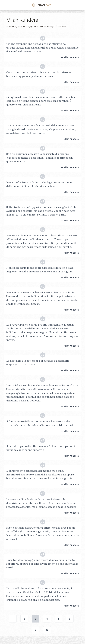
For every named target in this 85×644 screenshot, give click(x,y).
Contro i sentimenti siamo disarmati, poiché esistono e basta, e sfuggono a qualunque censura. (40, 74)
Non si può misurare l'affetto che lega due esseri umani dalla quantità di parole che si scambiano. (40, 184)
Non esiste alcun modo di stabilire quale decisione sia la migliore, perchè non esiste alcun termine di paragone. (40, 270)
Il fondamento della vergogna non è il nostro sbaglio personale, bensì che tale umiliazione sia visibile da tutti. (40, 423)
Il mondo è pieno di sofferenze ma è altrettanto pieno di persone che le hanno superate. (41, 448)
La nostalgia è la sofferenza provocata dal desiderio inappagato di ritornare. (38, 363)
